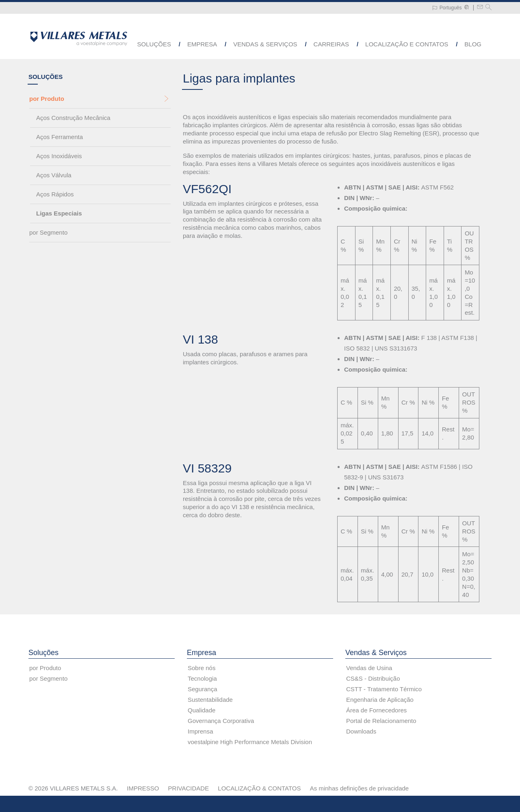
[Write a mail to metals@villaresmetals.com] (480, 8)
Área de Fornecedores (376, 710)
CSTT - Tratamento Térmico (384, 689)
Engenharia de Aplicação (380, 700)
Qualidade (201, 710)
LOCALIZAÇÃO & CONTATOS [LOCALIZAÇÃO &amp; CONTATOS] (259, 788)
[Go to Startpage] (79, 38)
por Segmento (48, 233)
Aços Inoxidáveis (59, 156)
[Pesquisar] (489, 8)
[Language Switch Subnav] (447, 8)
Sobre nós (201, 668)
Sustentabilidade (210, 700)
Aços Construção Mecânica (73, 118)
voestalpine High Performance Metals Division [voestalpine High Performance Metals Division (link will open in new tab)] (250, 742)
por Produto (47, 99)
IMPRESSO (143, 788)
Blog (473, 44)
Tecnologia (202, 678)
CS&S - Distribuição (373, 678)
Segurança (203, 689)
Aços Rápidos (55, 195)
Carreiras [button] (331, 44)
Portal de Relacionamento (381, 721)
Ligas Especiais (59, 214)
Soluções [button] (154, 44)
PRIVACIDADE (189, 788)
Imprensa (200, 731)
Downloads (361, 731)
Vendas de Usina (369, 668)
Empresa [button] (202, 44)
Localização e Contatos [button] (407, 44)
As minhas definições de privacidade (359, 788)
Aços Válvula (54, 175)
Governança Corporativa (221, 721)
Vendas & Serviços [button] (265, 44)
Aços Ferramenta (60, 137)
